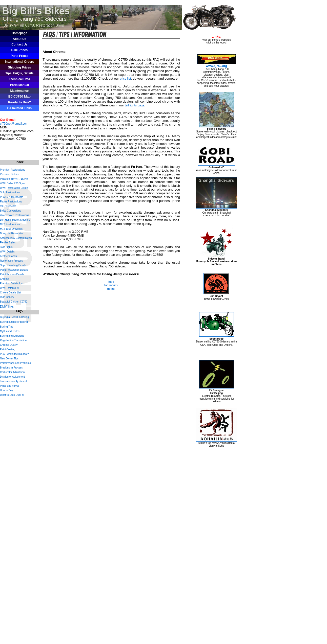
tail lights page (135, 105)
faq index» (111, 285)
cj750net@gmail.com (14, 124)
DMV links (7, 307)
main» (111, 289)
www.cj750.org (217, 66)
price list (125, 79)
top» (111, 282)
